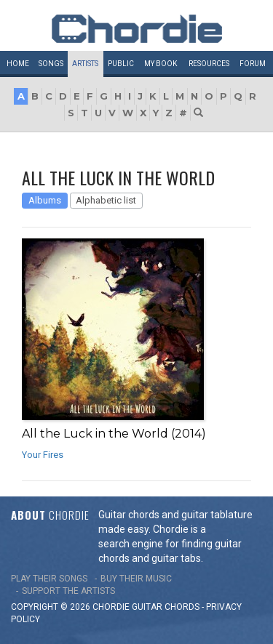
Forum (253, 64)
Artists (85, 64)
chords (182, 607)
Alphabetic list (106, 200)
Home (18, 64)
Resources (209, 64)
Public (121, 64)
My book (161, 64)
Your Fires (43, 455)
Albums (45, 200)
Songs (51, 64)
